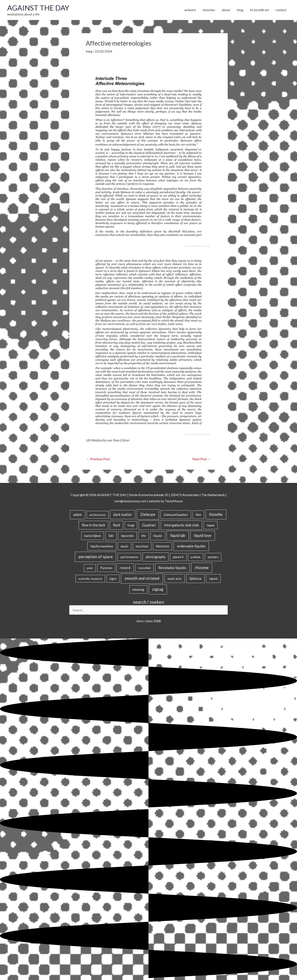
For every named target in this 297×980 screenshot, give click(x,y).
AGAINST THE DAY (38, 8)
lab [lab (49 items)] (111, 536)
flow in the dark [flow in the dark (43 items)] (94, 525)
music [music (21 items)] (124, 546)
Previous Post (98, 459)
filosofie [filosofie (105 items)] (216, 514)
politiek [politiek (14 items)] (196, 557)
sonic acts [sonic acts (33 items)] (174, 578)
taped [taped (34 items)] (213, 578)
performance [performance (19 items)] (129, 557)
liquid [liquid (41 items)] (158, 536)
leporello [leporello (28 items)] (127, 536)
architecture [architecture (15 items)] (98, 515)
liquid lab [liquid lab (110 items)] (178, 535)
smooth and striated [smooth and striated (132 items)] (142, 578)
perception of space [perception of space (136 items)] (96, 557)
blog (89, 51)
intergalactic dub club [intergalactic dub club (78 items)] (181, 525)
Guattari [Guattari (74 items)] (149, 525)
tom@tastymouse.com (130, 501)
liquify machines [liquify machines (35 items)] (102, 546)
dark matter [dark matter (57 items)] (123, 515)
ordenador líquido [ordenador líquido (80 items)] (191, 546)
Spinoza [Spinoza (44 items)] (195, 578)
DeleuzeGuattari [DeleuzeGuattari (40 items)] (176, 515)
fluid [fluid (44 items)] (116, 525)
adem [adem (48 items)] (78, 515)
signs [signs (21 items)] (113, 579)
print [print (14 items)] (90, 568)
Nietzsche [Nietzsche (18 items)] (162, 546)
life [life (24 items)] (144, 536)
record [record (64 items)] (125, 568)
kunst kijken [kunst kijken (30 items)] (93, 536)
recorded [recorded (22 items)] (144, 568)
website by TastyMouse (166, 501)
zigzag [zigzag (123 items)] (158, 589)
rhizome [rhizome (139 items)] (202, 567)
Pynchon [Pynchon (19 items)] (106, 568)
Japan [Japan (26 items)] (211, 525)
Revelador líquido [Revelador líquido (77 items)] (172, 568)
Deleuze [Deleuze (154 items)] (148, 514)
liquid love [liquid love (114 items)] (203, 535)
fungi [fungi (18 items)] (131, 525)
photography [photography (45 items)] (156, 557)
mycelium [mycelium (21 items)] (142, 546)
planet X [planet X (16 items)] (178, 557)
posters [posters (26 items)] (213, 557)
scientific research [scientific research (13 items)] (90, 579)
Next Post (202, 459)
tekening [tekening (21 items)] (138, 589)
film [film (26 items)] (198, 515)
